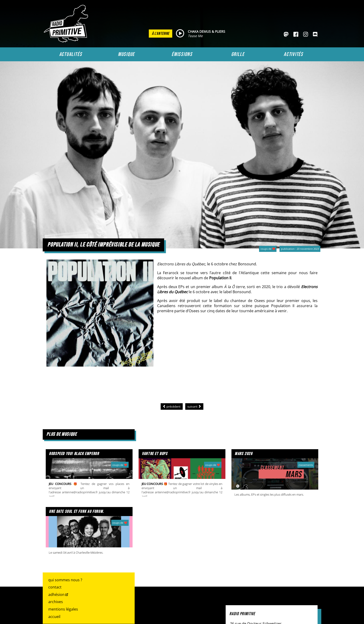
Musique (126, 54)
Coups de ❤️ (268, 249)
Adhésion (56, 595)
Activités (293, 54)
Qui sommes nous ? (65, 580)
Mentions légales (63, 609)
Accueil (54, 617)
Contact (55, 587)
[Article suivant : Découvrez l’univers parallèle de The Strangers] (194, 406)
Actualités (71, 54)
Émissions (182, 54)
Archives (56, 602)
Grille (238, 54)
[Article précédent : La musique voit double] (172, 406)
